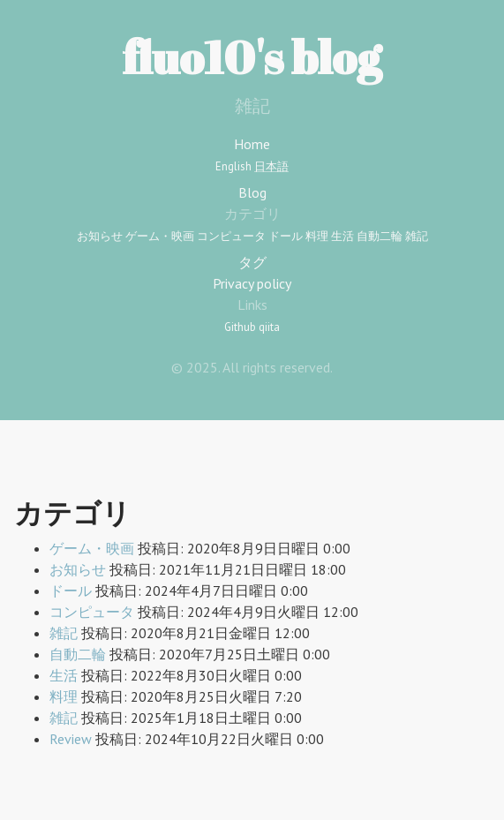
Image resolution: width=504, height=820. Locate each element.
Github (240, 327)
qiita (269, 327)
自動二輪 (380, 236)
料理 (317, 236)
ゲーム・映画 (160, 236)
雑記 (417, 236)
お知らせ (100, 236)
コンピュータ (231, 236)
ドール (286, 236)
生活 (342, 236)
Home (252, 144)
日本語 (271, 166)
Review (71, 739)
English (233, 166)
